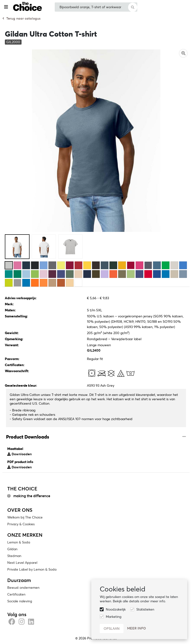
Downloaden (19, 454)
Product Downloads (28, 437)
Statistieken (145, 609)
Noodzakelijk (116, 609)
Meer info (137, 628)
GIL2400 (94, 350)
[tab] (96, 437)
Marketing (114, 617)
